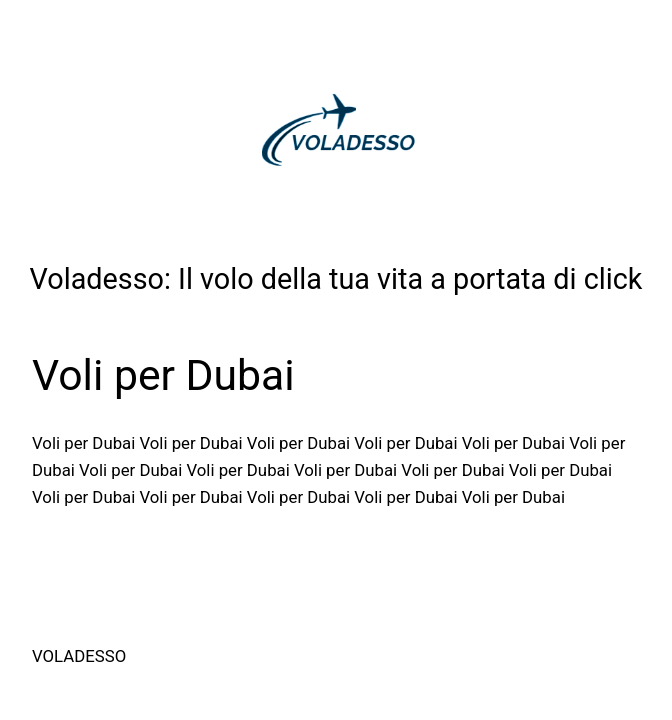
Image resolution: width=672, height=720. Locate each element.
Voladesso (79, 656)
